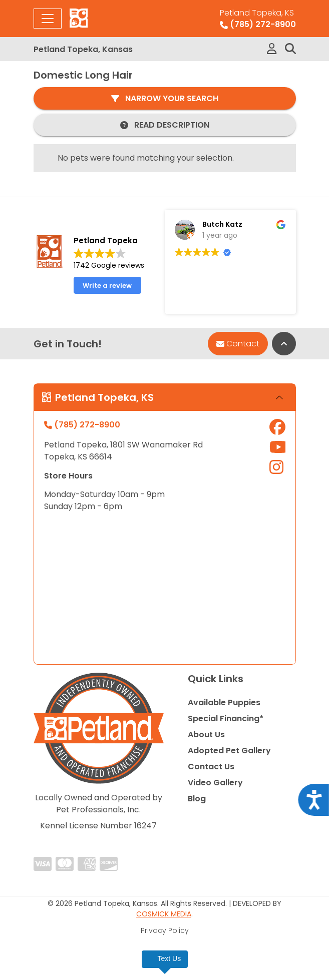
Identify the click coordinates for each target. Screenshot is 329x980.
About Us (206, 734)
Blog (197, 799)
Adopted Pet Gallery (229, 751)
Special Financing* (226, 718)
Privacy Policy (165, 930)
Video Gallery (215, 783)
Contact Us (211, 767)
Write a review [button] (107, 286)
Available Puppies (224, 702)
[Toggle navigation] (48, 19)
